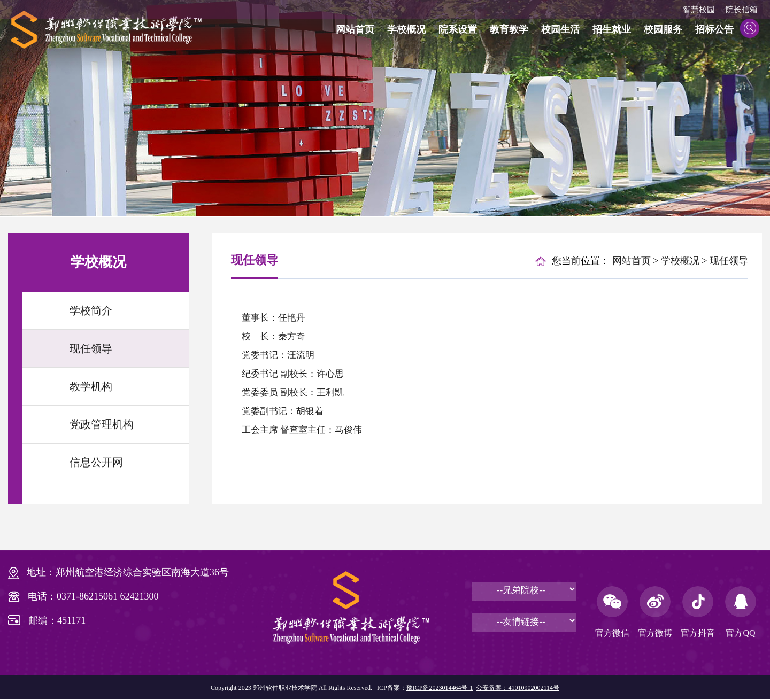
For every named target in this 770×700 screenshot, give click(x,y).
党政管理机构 (102, 424)
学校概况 (406, 29)
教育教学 (509, 29)
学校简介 (91, 310)
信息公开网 (96, 462)
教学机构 (91, 386)
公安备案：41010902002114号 (518, 688)
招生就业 (612, 29)
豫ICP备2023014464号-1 (440, 688)
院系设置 (458, 29)
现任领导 (91, 348)
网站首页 (355, 29)
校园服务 (663, 29)
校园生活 (560, 29)
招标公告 (714, 29)
